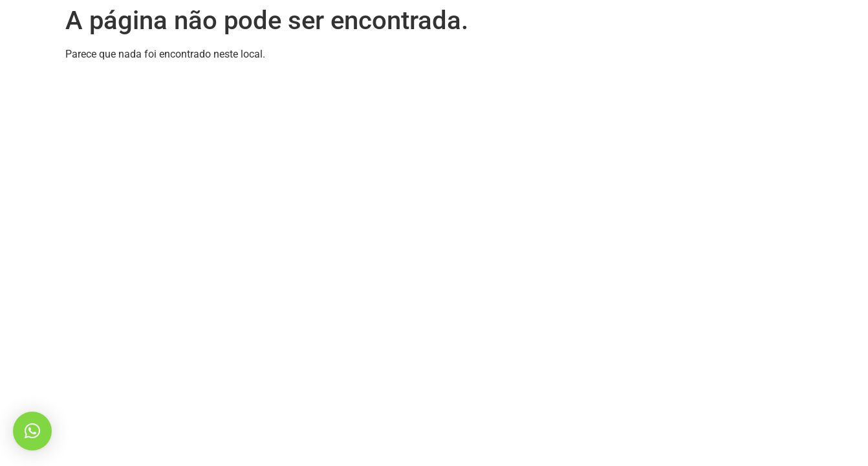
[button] (32, 431)
